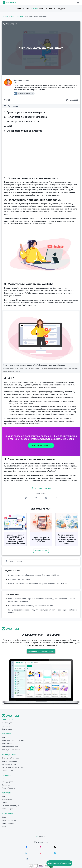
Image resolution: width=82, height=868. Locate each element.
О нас (4, 817)
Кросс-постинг (8, 770)
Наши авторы (7, 809)
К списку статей (41, 488)
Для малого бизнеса (10, 747)
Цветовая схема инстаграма (20, 579)
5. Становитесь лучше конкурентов (23, 131)
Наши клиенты (8, 823)
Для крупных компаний (11, 750)
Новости (43, 9)
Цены (4, 826)
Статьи (34, 9)
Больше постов (41, 551)
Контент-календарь (9, 761)
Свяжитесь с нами (9, 820)
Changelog (6, 785)
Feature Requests (8, 788)
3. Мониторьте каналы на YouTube (23, 122)
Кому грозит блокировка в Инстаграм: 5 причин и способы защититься (37, 584)
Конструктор (7, 729)
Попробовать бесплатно (59, 863)
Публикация (7, 723)
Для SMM (5, 737)
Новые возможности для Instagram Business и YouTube (41, 539)
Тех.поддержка (8, 782)
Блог (13, 17)
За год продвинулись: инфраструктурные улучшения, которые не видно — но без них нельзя (67, 539)
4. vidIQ (8, 126)
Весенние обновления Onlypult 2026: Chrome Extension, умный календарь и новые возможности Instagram (15, 539)
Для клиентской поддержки (13, 740)
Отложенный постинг (10, 758)
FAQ (3, 779)
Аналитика (6, 726)
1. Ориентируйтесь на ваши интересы (24, 112)
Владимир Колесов (21, 80)
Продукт (61, 9)
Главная (5, 17)
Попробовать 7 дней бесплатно (41, 651)
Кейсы (52, 9)
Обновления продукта (11, 806)
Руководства (23, 9)
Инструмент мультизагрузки (13, 767)
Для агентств (7, 744)
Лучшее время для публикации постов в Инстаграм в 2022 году (34, 575)
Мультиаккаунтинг (9, 764)
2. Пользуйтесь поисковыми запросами (26, 117)
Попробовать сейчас (41, 446)
